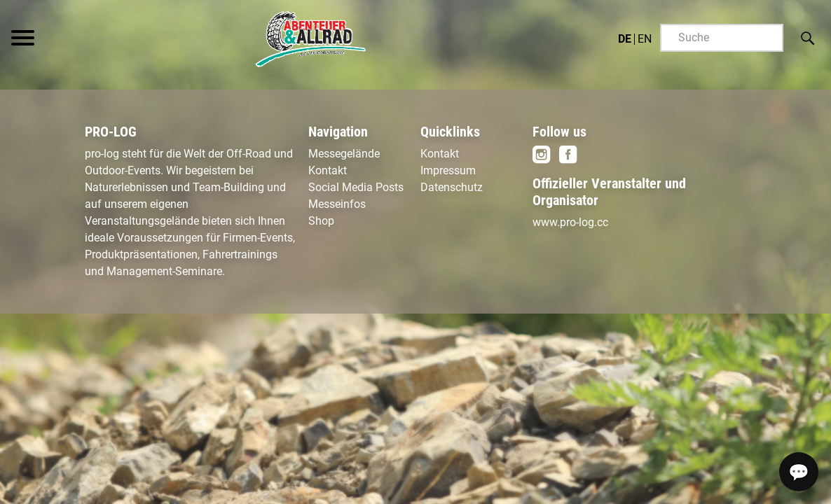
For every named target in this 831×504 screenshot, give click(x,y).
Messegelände (344, 154)
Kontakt (328, 170)
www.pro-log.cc (570, 222)
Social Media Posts (356, 187)
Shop (321, 221)
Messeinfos (337, 204)
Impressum (448, 170)
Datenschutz (452, 187)
